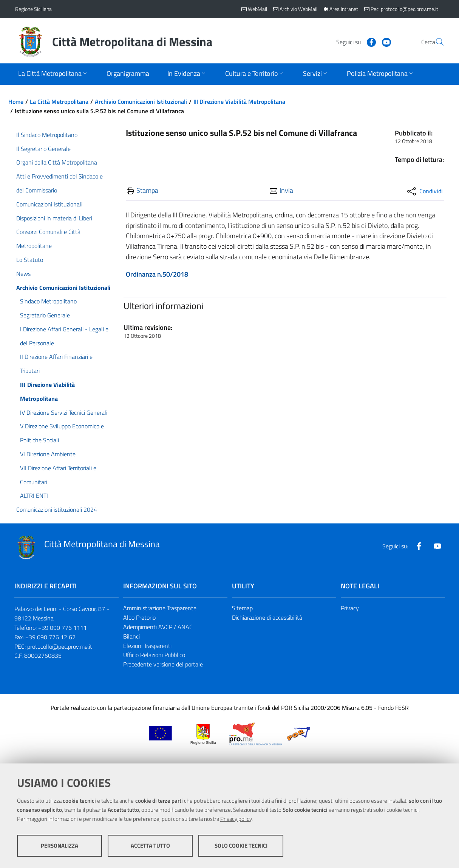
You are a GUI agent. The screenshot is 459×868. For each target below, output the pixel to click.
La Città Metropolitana (59, 102)
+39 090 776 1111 (63, 628)
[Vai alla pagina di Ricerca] (435, 42)
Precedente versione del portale (163, 664)
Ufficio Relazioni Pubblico (154, 655)
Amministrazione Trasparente (160, 608)
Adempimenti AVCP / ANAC (158, 627)
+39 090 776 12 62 (50, 637)
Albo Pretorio (139, 617)
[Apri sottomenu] (53, 74)
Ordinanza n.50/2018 (157, 274)
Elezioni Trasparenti (147, 646)
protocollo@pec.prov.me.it (60, 646)
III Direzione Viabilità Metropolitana (239, 102)
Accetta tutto (150, 846)
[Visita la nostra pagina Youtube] (368, 42)
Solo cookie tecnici (241, 846)
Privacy (350, 608)
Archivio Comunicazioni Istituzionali (141, 102)
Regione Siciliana (33, 9)
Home (16, 102)
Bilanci (131, 636)
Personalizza (59, 846)
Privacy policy (236, 819)
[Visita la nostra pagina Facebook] (353, 42)
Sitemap (242, 608)
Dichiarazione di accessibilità (267, 617)
